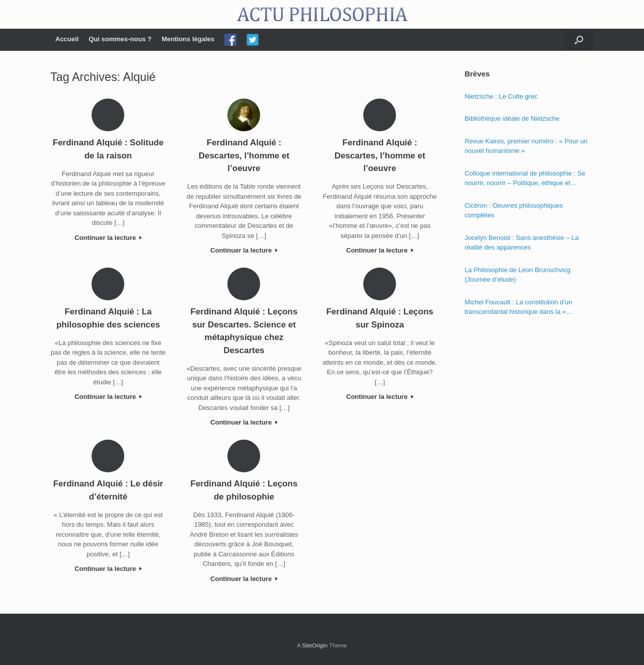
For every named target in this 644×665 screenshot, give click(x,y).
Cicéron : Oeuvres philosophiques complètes (513, 211)
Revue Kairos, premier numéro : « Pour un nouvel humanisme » (526, 146)
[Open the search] (579, 40)
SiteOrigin (315, 645)
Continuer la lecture (108, 238)
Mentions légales (188, 39)
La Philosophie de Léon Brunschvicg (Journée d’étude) (517, 275)
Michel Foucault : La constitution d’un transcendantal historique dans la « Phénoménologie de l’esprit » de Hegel (520, 308)
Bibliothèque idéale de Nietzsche (512, 118)
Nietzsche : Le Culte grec (501, 96)
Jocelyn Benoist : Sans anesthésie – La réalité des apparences (521, 243)
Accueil (67, 39)
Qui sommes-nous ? (120, 39)
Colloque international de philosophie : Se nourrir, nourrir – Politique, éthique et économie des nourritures (525, 179)
